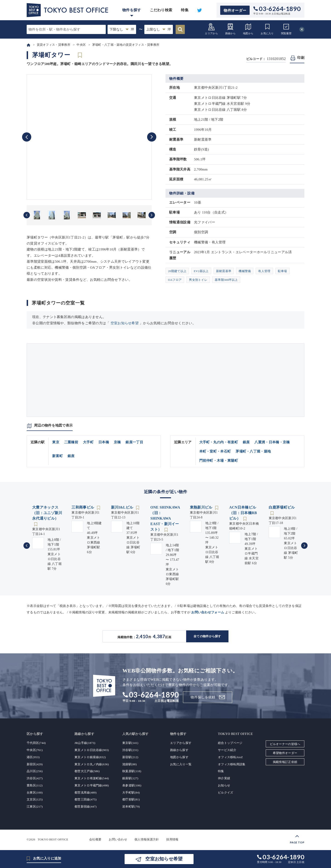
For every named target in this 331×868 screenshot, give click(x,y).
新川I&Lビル (123, 507)
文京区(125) (35, 799)
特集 (185, 10)
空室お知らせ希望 (125, 323)
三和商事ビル (83, 507)
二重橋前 (71, 442)
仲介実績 (224, 778)
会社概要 (95, 839)
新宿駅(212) (130, 757)
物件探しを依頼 (203, 697)
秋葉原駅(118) (132, 771)
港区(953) (33, 757)
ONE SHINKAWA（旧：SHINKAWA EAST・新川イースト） (165, 518)
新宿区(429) (35, 764)
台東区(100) (35, 793)
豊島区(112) (35, 785)
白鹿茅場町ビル (282, 507)
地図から (248, 29)
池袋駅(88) (130, 764)
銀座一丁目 (134, 442)
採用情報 (172, 839)
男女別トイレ (198, 280)
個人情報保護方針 (147, 839)
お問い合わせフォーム (208, 612)
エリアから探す (181, 743)
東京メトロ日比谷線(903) (92, 750)
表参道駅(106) (132, 785)
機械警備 (245, 271)
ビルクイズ (226, 793)
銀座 (71, 456)
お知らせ (224, 785)
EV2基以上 (201, 271)
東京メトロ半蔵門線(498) (92, 785)
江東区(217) (35, 807)
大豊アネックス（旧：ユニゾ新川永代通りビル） (47, 513)
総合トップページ (230, 743)
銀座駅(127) (130, 778)
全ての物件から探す (207, 636)
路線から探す (179, 750)
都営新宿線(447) (86, 807)
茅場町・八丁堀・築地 (253, 451)
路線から (230, 29)
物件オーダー (235, 10)
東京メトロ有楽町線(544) (92, 778)
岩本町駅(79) (131, 807)
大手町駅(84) (131, 793)
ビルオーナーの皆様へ (285, 744)
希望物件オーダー (285, 753)
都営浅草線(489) (86, 793)
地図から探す (179, 757)
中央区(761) (35, 750)
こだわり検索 (161, 10)
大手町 (88, 442)
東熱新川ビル (202, 507)
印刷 (301, 58)
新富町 (57, 456)
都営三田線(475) (86, 799)
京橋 (117, 442)
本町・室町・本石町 (215, 451)
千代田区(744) (36, 743)
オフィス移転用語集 (232, 764)
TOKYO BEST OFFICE (53, 839)
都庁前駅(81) (131, 799)
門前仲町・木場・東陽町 (219, 461)
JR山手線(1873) (85, 743)
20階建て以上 (177, 271)
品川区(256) (35, 771)
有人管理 (264, 271)
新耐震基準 (224, 271)
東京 (56, 442)
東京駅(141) (130, 743)
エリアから (211, 29)
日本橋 (104, 442)
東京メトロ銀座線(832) (90, 757)
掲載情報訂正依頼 (285, 762)
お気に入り (267, 29)
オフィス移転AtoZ (230, 757)
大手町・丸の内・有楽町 (219, 442)
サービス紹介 (227, 750)
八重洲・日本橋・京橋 (272, 442)
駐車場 (282, 271)
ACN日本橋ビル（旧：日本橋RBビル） (243, 513)
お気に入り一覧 (181, 764)
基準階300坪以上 (226, 280)
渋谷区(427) (35, 778)
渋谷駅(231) (130, 750)
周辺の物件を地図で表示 (53, 425)
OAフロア (175, 280)
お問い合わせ (118, 839)
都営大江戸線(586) (87, 771)
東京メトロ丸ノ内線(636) (92, 764)
